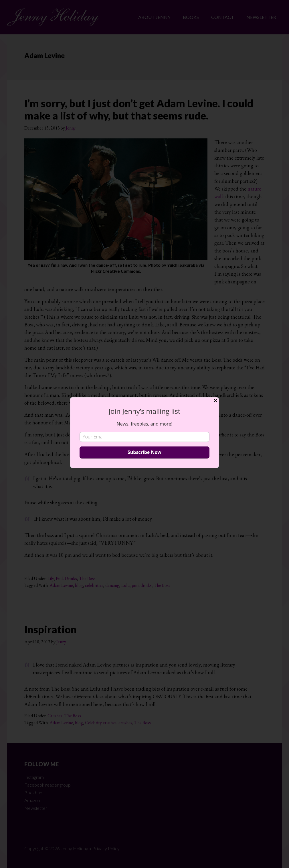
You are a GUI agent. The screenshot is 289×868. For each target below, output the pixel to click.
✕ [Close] (215, 401)
